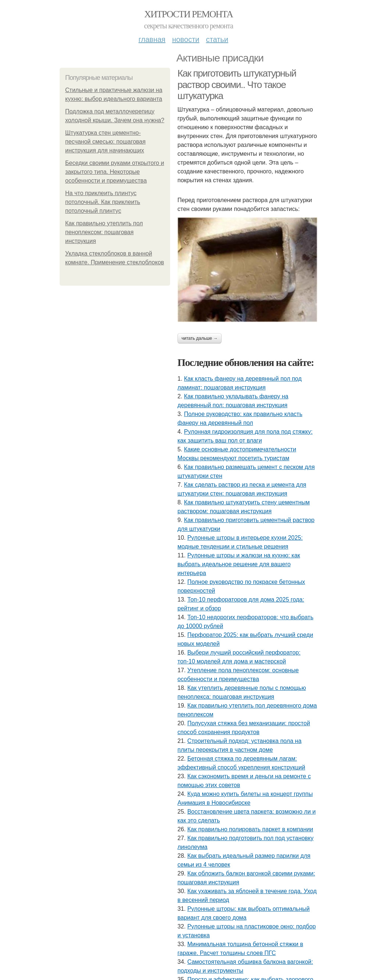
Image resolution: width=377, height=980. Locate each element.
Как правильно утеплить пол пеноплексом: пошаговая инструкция (104, 232)
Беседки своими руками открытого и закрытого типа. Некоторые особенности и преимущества (115, 172)
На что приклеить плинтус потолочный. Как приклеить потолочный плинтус (103, 202)
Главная (152, 39)
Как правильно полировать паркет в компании (250, 829)
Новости (186, 39)
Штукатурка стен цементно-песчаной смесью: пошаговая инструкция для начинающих (105, 142)
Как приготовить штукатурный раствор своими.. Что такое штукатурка (237, 84)
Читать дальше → (200, 338)
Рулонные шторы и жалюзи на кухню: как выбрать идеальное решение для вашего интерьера (239, 564)
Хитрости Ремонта (188, 14)
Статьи (217, 39)
